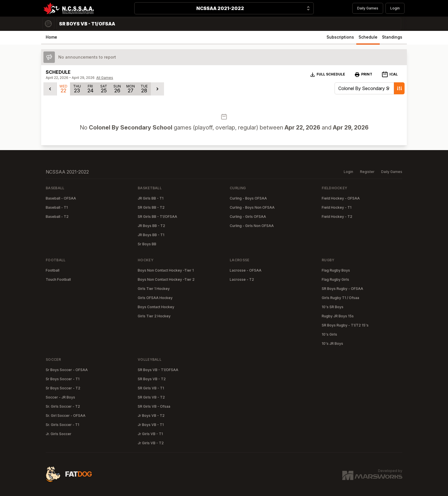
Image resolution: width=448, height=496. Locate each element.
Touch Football (58, 279)
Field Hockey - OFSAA (341, 198)
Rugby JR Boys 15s (338, 316)
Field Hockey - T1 (337, 207)
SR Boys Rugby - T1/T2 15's (345, 325)
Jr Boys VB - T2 (151, 416)
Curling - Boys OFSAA (248, 198)
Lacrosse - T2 (242, 279)
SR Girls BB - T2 (151, 207)
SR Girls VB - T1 (151, 388)
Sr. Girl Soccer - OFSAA (66, 416)
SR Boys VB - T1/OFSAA (158, 370)
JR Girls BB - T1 (151, 198)
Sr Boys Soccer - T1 (63, 379)
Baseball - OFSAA (61, 198)
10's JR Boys (332, 343)
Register (367, 172)
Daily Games (368, 8)
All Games (105, 78)
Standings (392, 37)
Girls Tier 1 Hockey (154, 289)
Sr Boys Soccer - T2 (63, 388)
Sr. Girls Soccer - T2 (63, 406)
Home (51, 37)
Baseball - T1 (57, 207)
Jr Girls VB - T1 (150, 434)
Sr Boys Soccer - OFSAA (67, 370)
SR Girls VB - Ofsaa (154, 406)
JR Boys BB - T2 (151, 226)
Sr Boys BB (147, 244)
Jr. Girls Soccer (59, 434)
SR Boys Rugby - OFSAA (342, 289)
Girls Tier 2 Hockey (154, 316)
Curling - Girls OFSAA (248, 217)
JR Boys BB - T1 (151, 235)
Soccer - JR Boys (60, 397)
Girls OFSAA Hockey (155, 298)
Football (53, 270)
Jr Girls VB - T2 (151, 443)
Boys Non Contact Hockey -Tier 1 (166, 270)
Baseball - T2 (57, 217)
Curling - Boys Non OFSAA (252, 207)
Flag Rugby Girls (335, 279)
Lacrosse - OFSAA (246, 270)
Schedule (368, 37)
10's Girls (329, 334)
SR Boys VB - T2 (152, 379)
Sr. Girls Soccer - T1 (62, 425)
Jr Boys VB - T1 (151, 425)
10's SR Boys (333, 307)
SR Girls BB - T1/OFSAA (157, 217)
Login (395, 8)
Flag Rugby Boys (336, 270)
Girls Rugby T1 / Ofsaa (340, 298)
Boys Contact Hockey (156, 307)
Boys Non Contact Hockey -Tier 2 (166, 279)
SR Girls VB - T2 (151, 397)
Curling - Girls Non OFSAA (252, 226)
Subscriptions (340, 37)
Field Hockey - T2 (337, 217)
